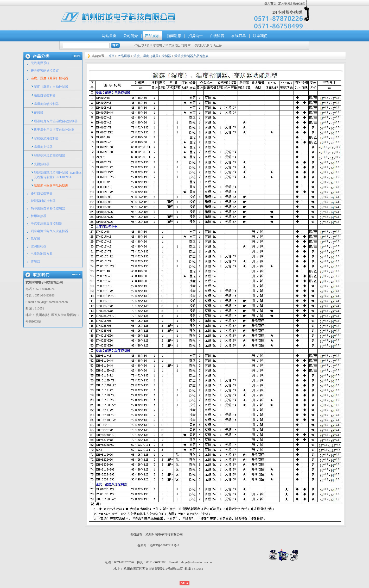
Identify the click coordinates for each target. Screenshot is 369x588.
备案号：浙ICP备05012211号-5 (158, 545)
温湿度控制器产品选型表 (51, 186)
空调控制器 (39, 246)
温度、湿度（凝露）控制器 (49, 78)
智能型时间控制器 (43, 201)
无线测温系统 (40, 63)
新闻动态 (174, 36)
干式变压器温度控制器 (46, 224)
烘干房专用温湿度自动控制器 (54, 130)
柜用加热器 (39, 216)
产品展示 (152, 36)
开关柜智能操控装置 (45, 71)
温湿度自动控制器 (46, 104)
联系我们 (299, 3)
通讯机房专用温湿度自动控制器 (56, 121)
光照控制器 (42, 164)
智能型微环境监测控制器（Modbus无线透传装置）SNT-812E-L (58, 175)
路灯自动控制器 (42, 193)
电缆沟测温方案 (42, 254)
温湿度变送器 (43, 147)
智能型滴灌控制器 (46, 138)
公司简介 (131, 36)
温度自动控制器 (45, 95)
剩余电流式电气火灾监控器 (49, 231)
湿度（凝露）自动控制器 (51, 87)
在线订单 (239, 36)
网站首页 (109, 36)
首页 (111, 56)
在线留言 (217, 36)
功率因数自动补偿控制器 (48, 208)
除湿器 (35, 239)
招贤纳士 (195, 36)
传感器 (39, 113)
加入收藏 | (285, 3)
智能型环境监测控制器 (49, 156)
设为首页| (271, 3)
